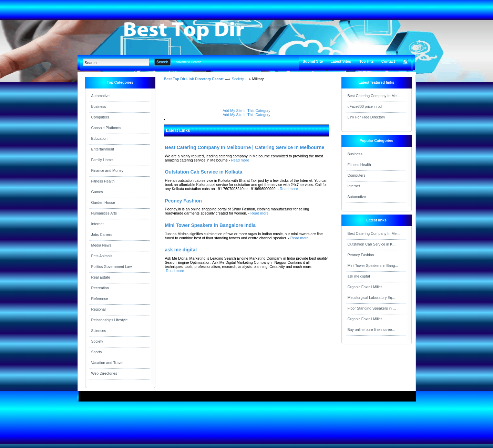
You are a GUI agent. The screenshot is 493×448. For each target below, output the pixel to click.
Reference (100, 299)
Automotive (100, 96)
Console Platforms (106, 128)
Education (99, 138)
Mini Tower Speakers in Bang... (373, 265)
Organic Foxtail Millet (365, 319)
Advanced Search (189, 62)
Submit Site (313, 61)
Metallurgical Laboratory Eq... (372, 298)
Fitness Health (103, 181)
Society (97, 341)
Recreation (100, 288)
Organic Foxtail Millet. (365, 287)
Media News (101, 245)
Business (99, 106)
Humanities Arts (104, 213)
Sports (97, 352)
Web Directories (104, 373)
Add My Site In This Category (246, 111)
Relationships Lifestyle (110, 320)
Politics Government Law (112, 267)
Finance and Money (107, 170)
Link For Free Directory (366, 117)
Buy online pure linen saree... (371, 330)
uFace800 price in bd (365, 106)
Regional (99, 309)
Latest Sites (341, 61)
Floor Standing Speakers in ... (372, 308)
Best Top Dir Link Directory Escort (194, 79)
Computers (100, 117)
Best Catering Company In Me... (374, 96)
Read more (240, 160)
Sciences (99, 331)
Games (97, 192)
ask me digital (359, 276)
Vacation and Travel (107, 363)
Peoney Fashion (361, 255)
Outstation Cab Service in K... (372, 244)
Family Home (102, 160)
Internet (97, 224)
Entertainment (103, 149)
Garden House (103, 202)
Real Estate (101, 277)
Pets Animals (102, 256)
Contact (388, 61)
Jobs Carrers (102, 235)
